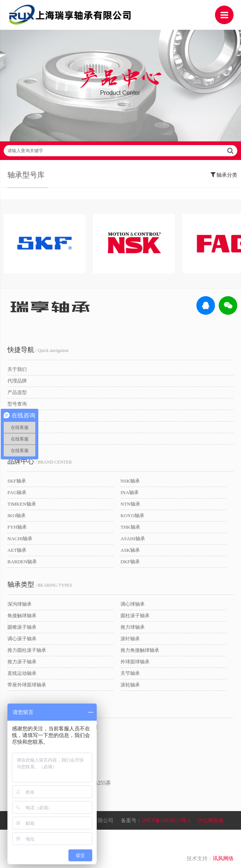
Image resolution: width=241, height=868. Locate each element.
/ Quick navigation (38, 350)
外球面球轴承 (135, 662)
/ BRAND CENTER (40, 461)
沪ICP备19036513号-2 (166, 821)
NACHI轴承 (20, 539)
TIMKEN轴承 (22, 504)
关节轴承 (130, 673)
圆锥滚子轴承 (22, 627)
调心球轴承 (133, 604)
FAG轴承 (17, 492)
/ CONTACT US (36, 708)
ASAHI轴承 (133, 539)
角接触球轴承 (22, 616)
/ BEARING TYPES (40, 584)
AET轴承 (17, 550)
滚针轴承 (130, 639)
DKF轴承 (130, 562)
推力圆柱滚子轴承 (27, 650)
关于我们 (17, 369)
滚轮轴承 (130, 685)
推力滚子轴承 (22, 662)
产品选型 (17, 392)
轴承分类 (224, 174)
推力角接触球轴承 (140, 650)
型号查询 (17, 404)
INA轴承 (130, 492)
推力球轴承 (133, 627)
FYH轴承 (17, 527)
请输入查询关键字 (120, 151)
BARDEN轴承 (22, 562)
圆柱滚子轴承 (135, 616)
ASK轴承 (130, 550)
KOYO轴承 (132, 515)
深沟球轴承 (20, 604)
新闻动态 (17, 427)
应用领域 (17, 415)
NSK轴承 (130, 481)
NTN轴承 (130, 504)
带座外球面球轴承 (27, 685)
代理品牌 (17, 381)
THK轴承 (130, 527)
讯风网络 (223, 859)
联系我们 (17, 438)
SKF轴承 (17, 481)
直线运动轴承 (22, 673)
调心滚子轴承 (22, 639)
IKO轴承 (17, 515)
